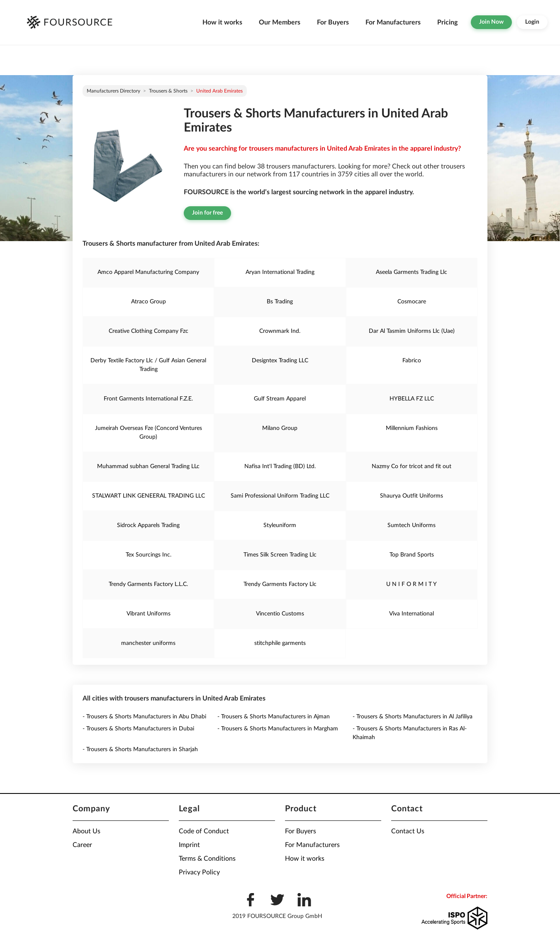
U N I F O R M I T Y (411, 584)
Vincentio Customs (280, 614)
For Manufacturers (393, 22)
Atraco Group (149, 302)
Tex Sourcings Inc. (149, 555)
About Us (86, 831)
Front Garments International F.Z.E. (148, 399)
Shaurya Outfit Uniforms (411, 496)
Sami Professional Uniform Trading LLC (280, 496)
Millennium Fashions (412, 428)
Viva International (411, 614)
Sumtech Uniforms (411, 525)
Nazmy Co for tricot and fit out (411, 466)
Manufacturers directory (113, 91)
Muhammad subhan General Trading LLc (148, 466)
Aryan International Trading (280, 272)
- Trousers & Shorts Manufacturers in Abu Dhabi (144, 717)
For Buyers (333, 22)
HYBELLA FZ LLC (412, 399)
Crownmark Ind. (280, 331)
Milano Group (280, 428)
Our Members (280, 22)
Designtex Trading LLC (280, 361)
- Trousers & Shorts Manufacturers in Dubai (138, 729)
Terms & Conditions (207, 859)
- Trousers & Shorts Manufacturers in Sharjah (140, 749)
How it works (222, 22)
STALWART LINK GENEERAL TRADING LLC (149, 496)
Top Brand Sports (412, 555)
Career (82, 845)
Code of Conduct (204, 831)
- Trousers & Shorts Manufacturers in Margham (278, 729)
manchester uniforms (148, 643)
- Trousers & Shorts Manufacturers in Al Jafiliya (413, 717)
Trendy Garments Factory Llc (280, 584)
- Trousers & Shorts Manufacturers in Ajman (274, 717)
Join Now (491, 22)
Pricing (447, 22)
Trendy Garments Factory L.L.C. (148, 584)
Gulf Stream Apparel (280, 399)
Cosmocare (412, 302)
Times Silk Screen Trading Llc (280, 555)
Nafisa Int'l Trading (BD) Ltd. (280, 466)
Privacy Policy (199, 872)
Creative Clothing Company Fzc (149, 331)
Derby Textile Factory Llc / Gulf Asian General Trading (148, 365)
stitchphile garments (280, 643)
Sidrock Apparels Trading (148, 525)
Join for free (207, 213)
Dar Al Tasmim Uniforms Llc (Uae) (412, 331)
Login (532, 22)
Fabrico (412, 361)
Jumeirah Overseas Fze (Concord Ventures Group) (149, 433)
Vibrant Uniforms (149, 614)
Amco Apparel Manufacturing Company (148, 272)
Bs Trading (280, 302)
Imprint (189, 845)
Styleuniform (280, 525)
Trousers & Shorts (168, 91)
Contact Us (408, 831)
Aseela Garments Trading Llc (411, 272)
